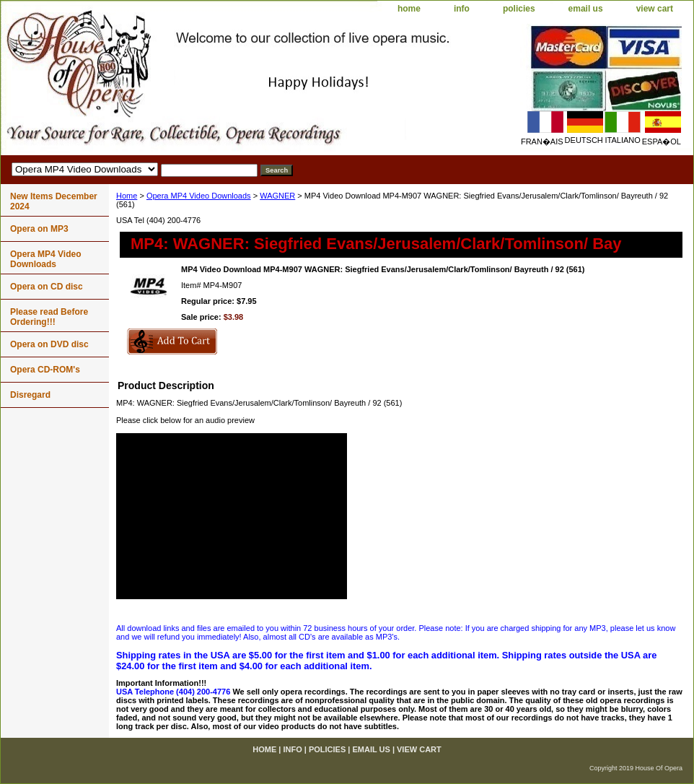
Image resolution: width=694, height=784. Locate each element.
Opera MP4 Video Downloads (199, 196)
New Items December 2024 (54, 201)
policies (519, 9)
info (462, 9)
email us (586, 9)
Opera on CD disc (47, 287)
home (409, 9)
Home (127, 196)
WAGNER (277, 196)
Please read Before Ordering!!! (49, 317)
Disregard (30, 395)
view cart (655, 9)
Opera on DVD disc (49, 344)
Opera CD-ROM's (45, 370)
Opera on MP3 (39, 229)
